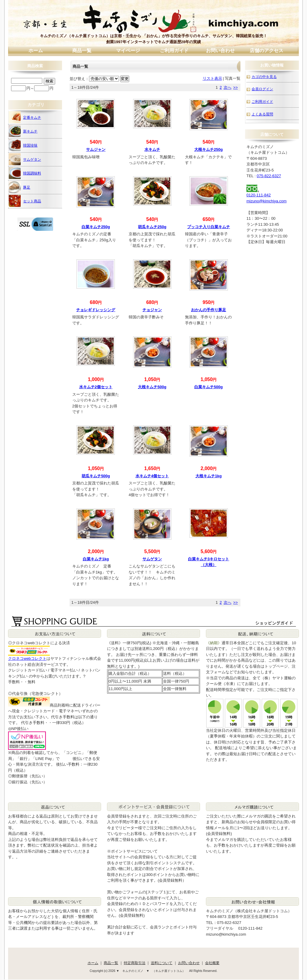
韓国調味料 (25, 173)
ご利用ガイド (174, 51)
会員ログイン (262, 89)
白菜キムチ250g (96, 227)
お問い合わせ (220, 51)
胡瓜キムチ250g (152, 227)
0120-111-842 (259, 195)
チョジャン (152, 310)
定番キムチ (25, 117)
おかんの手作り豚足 (209, 310)
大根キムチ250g (209, 149)
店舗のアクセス (267, 51)
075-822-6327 (269, 176)
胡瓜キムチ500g (96, 476)
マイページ (128, 51)
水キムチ (152, 149)
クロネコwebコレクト (27, 658)
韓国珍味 (23, 145)
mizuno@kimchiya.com (267, 201)
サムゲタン (152, 559)
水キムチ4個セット (152, 476)
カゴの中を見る (264, 77)
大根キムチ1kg (209, 476)
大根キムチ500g (152, 387)
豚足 (19, 187)
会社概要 (212, 963)
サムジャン (96, 149)
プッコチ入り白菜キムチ (209, 227)
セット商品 (25, 201)
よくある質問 (262, 114)
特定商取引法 (135, 963)
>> (235, 87)
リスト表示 (212, 78)
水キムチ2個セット (96, 387)
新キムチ (23, 131)
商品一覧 (82, 51)
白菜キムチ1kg (96, 559)
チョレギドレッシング (96, 310)
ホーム (36, 51)
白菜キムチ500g (209, 387)
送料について (162, 963)
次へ (228, 87)
